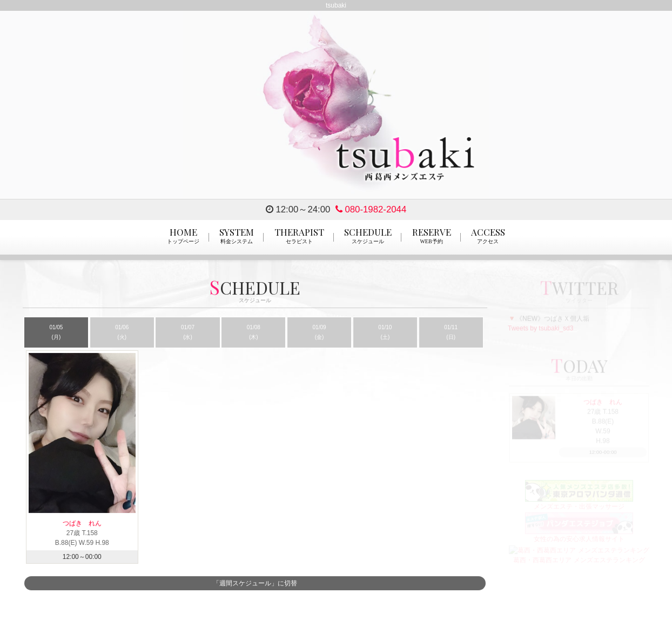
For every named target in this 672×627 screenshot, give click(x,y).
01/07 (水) (188, 333)
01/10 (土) (385, 333)
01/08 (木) (254, 333)
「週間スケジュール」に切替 (255, 584)
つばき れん (89, 524)
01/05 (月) (56, 333)
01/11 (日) (451, 333)
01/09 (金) (320, 333)
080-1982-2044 (371, 209)
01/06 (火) (122, 333)
